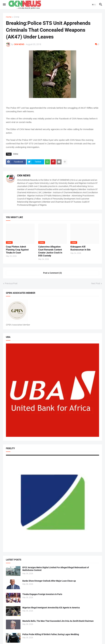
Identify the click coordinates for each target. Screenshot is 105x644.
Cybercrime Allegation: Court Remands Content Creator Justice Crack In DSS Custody (50, 251)
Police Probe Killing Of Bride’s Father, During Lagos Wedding (51, 634)
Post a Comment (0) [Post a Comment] (52, 273)
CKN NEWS (24, 175)
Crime (16, 17)
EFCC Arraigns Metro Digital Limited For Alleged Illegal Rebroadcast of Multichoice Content (56, 569)
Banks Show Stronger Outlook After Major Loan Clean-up (49, 581)
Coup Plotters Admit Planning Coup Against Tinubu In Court (17, 250)
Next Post (96, 283)
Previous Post (11, 283)
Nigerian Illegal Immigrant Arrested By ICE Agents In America (51, 608)
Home (9, 17)
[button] (4, 5)
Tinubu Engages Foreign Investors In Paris (42, 594)
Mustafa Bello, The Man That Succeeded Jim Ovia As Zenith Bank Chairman (58, 621)
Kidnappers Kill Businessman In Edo (80, 248)
